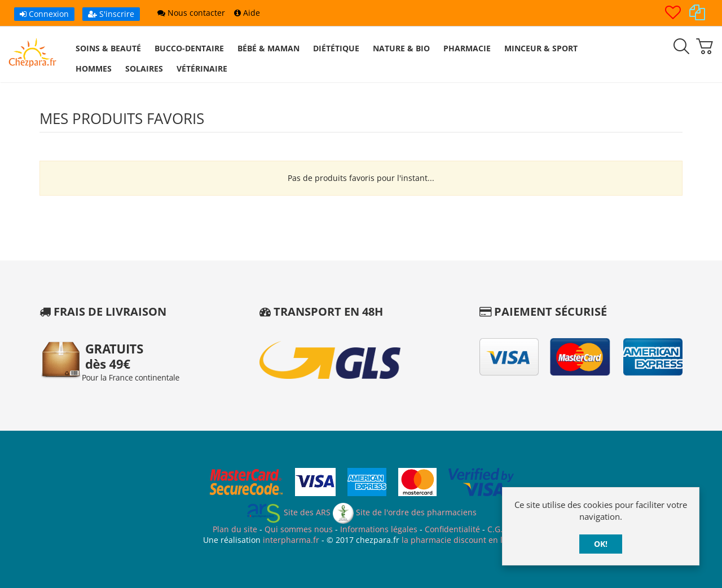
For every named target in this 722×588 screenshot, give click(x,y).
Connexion (44, 14)
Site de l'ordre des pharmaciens (405, 512)
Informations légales (379, 529)
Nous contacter (191, 13)
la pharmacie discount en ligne (460, 540)
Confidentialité (452, 529)
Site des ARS (288, 512)
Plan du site (235, 529)
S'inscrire (111, 14)
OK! (601, 544)
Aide (247, 13)
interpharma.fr (290, 540)
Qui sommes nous (299, 529)
